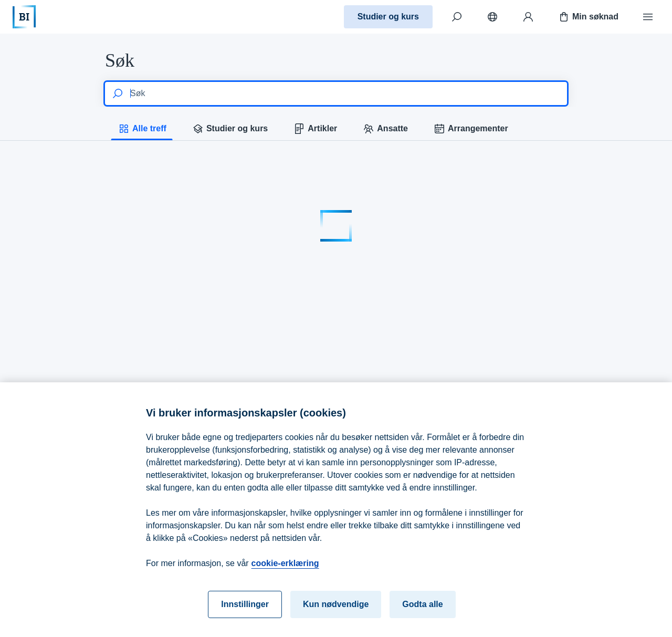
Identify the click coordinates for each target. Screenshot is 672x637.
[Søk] (457, 17)
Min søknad (588, 17)
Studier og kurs (388, 17)
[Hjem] (24, 17)
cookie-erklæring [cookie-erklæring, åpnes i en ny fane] (285, 570)
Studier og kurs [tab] (230, 129)
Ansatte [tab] (385, 129)
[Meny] (648, 17)
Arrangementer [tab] (471, 129)
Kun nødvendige (336, 611)
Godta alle (422, 611)
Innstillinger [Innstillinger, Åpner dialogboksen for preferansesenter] (245, 611)
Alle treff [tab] (142, 129)
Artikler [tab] (315, 129)
